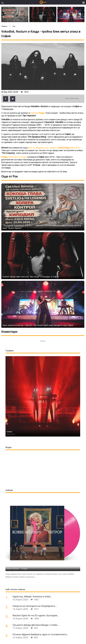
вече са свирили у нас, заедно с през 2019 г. (55, 148)
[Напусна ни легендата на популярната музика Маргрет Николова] (8, 607)
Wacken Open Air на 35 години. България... (36, 615)
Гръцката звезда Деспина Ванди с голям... (36, 625)
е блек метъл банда (14, 157)
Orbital (9, 432)
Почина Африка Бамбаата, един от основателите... (40, 634)
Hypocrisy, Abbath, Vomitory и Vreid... (32, 596)
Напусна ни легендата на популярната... (35, 606)
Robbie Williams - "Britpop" (17, 569)
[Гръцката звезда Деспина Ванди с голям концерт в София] (8, 626)
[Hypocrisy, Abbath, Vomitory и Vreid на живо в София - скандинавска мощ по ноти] (8, 597)
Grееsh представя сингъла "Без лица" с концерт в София (31, 277)
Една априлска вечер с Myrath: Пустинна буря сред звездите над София (38, 325)
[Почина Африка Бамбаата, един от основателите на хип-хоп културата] (8, 635)
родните (37, 113)
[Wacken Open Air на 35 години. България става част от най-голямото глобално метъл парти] (8, 616)
